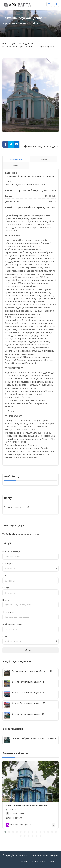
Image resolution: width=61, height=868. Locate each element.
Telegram (54, 855)
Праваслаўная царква (14, 46)
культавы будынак (15, 185)
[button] (5, 832)
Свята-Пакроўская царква (42, 46)
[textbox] (30, 569)
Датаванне (8, 612)
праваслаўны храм (36, 185)
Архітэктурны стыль (13, 624)
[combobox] (30, 568)
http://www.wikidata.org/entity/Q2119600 (36, 207)
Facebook (36, 855)
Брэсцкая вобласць (28, 190)
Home (5, 43)
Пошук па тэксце (11, 551)
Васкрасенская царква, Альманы (27, 805)
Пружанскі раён (48, 190)
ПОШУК (31, 650)
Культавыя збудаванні (23, 43)
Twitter (45, 855)
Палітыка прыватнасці (33, 862)
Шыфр (6, 600)
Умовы (52, 862)
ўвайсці (14, 534)
